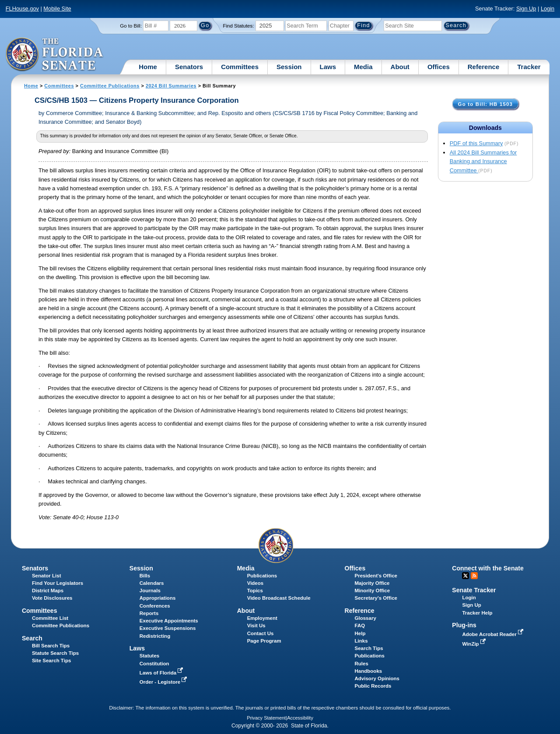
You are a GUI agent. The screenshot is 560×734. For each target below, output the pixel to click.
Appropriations (158, 598)
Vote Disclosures (52, 598)
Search (32, 638)
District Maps (48, 591)
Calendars (152, 583)
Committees (240, 67)
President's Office (376, 576)
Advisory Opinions (377, 678)
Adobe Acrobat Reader (493, 634)
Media (363, 67)
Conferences (155, 606)
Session (289, 67)
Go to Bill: (131, 26)
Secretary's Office (376, 598)
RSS (474, 576)
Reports (149, 613)
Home (148, 67)
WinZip (474, 644)
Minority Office (373, 591)
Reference (484, 67)
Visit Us (256, 626)
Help (360, 633)
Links (361, 641)
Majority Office (372, 583)
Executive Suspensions (168, 628)
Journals (150, 591)
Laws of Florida (162, 673)
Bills (145, 576)
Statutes (149, 656)
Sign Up (526, 9)
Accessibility (300, 718)
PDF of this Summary (476, 143)
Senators (189, 67)
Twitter (465, 576)
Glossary (366, 618)
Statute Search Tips (55, 653)
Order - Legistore (164, 682)
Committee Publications (110, 86)
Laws (328, 67)
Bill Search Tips (51, 646)
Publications (262, 576)
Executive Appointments (169, 621)
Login (548, 9)
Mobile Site (57, 9)
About (400, 67)
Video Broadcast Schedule (279, 598)
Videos (255, 583)
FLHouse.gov (22, 9)
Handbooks (369, 671)
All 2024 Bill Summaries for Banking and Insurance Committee (483, 161)
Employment (262, 618)
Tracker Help (477, 613)
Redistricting (155, 636)
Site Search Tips (51, 661)
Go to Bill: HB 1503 (486, 104)
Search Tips (369, 648)
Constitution (154, 664)
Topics (255, 591)
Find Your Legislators (58, 583)
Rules (362, 664)
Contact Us (261, 633)
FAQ (360, 626)
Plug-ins (464, 625)
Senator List (47, 576)
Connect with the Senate (488, 568)
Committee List (50, 618)
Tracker (529, 67)
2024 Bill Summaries (171, 86)
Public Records (373, 686)
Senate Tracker (474, 590)
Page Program (264, 641)
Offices (439, 67)
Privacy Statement (266, 718)
